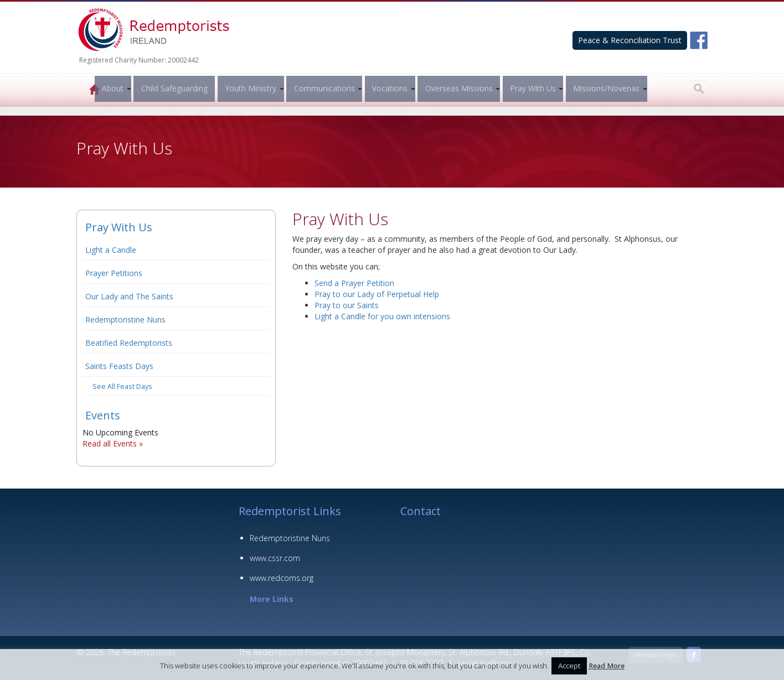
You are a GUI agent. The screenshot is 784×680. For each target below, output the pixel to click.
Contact (421, 511)
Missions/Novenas (605, 88)
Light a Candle (111, 250)
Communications (323, 88)
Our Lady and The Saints (129, 296)
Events (103, 415)
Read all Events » (113, 443)
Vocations (388, 88)
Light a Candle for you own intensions (382, 316)
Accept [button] (569, 666)
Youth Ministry (249, 88)
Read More (607, 666)
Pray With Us (531, 88)
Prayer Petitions (114, 273)
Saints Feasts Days (119, 366)
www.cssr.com (275, 558)
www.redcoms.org (282, 578)
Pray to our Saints (347, 305)
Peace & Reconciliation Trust (630, 40)
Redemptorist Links (290, 511)
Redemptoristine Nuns (125, 320)
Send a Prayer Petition (354, 283)
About (111, 88)
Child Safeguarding (173, 88)
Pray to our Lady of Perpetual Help (377, 294)
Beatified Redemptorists (129, 343)
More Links (272, 599)
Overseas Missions (457, 88)
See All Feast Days (122, 386)
